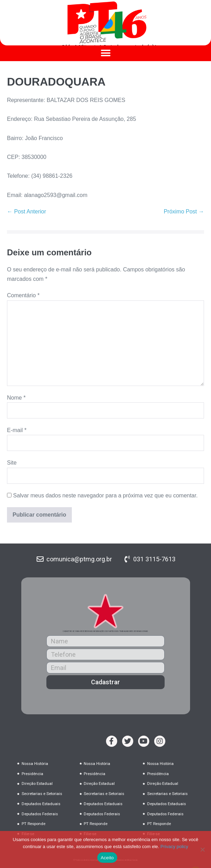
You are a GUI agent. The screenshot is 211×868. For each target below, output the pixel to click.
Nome (16, 398)
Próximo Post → (184, 211)
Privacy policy (174, 847)
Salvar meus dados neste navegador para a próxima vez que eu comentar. (105, 495)
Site (12, 463)
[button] (105, 53)
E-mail (17, 430)
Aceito (107, 858)
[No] (202, 849)
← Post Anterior (27, 211)
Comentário (23, 295)
